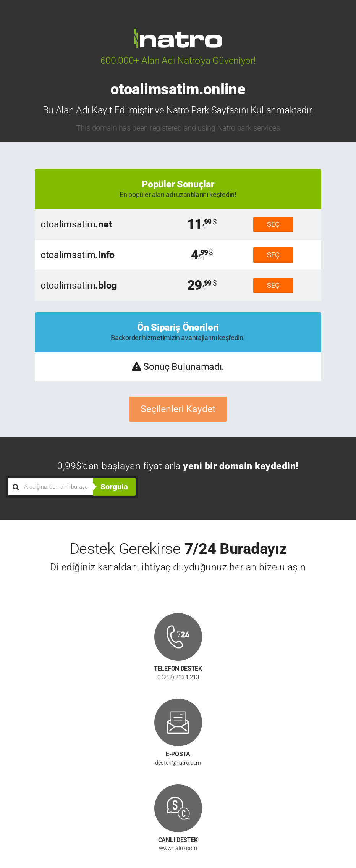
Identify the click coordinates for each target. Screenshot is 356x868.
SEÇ (273, 224)
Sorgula (114, 487)
